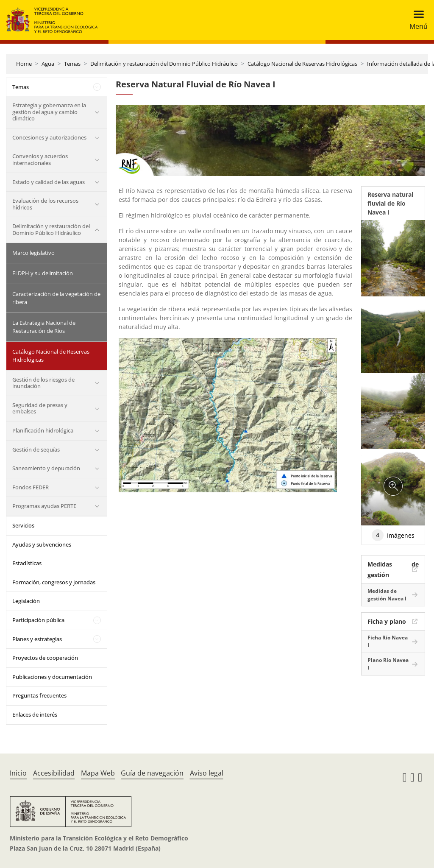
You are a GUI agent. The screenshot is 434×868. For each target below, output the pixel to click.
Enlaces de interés (35, 714)
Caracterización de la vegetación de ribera (56, 298)
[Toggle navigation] (416, 20)
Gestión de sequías (36, 449)
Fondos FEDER (31, 487)
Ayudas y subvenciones (42, 544)
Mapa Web (98, 773)
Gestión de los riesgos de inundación (43, 383)
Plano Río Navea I (388, 664)
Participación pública (38, 620)
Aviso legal (207, 773)
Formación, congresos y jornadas (54, 582)
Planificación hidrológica (43, 430)
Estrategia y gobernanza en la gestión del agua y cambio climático (49, 112)
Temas (72, 64)
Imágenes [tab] (393, 535)
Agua (48, 64)
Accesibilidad (54, 773)
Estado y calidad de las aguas (49, 182)
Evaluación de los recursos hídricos (45, 204)
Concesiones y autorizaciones (49, 137)
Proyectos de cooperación (45, 658)
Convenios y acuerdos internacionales (40, 159)
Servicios (23, 525)
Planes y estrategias (37, 639)
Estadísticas (27, 563)
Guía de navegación (152, 773)
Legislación (26, 601)
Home (24, 64)
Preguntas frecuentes (39, 695)
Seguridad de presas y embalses (40, 408)
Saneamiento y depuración (46, 468)
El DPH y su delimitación (43, 273)
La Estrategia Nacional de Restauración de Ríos (44, 327)
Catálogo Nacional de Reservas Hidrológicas (302, 64)
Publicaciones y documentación (52, 677)
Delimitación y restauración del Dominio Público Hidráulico (164, 64)
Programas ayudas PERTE (44, 506)
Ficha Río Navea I (388, 641)
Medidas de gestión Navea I (387, 595)
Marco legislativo (33, 253)
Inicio (18, 773)
